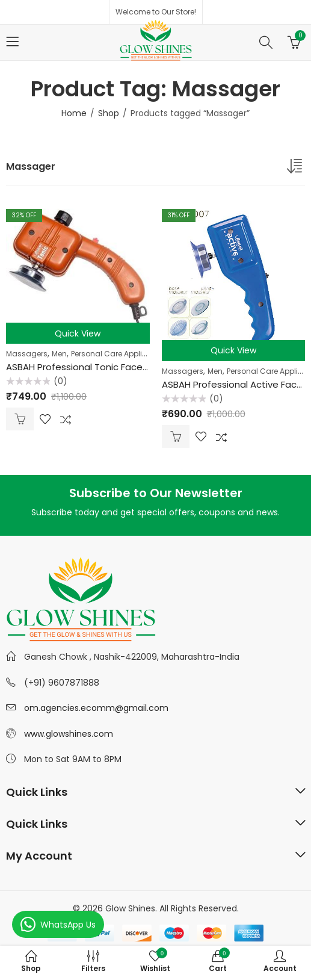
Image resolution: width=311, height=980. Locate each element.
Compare (66, 419)
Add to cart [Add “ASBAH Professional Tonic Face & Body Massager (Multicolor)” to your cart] (20, 419)
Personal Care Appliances (118, 354)
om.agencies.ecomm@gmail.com (96, 708)
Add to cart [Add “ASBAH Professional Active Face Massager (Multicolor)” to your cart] (176, 436)
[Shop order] (296, 169)
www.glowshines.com (69, 734)
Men (59, 354)
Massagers (27, 354)
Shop (109, 113)
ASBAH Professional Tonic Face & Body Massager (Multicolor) (141, 367)
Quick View (78, 333)
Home (74, 113)
